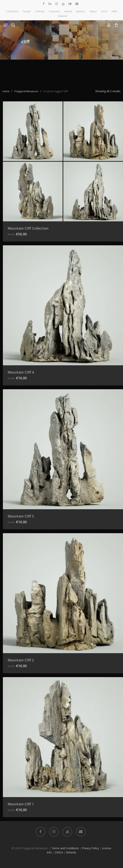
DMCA (59, 852)
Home (6, 91)
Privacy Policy (90, 848)
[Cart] (115, 25)
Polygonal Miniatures (26, 91)
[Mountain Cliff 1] (63, 737)
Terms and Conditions (65, 848)
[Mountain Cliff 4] (63, 305)
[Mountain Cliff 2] (63, 593)
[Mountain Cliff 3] (63, 449)
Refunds (71, 852)
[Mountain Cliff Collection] (63, 161)
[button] (6, 25)
